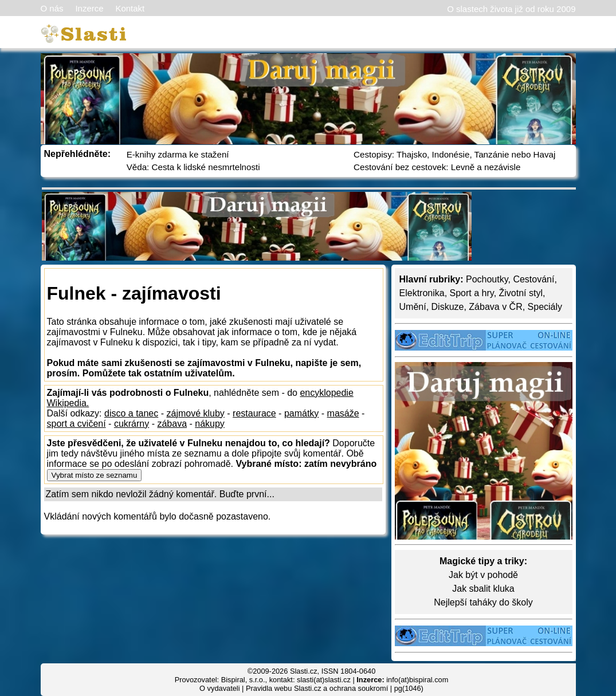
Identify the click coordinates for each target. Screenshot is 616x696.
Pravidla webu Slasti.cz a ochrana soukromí (317, 688)
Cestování (533, 279)
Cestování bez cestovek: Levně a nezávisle (437, 167)
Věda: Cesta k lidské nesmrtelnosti (193, 167)
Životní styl (521, 293)
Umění (413, 307)
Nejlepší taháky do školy (483, 602)
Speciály (545, 307)
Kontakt (130, 8)
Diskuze (448, 307)
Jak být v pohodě (483, 575)
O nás (52, 8)
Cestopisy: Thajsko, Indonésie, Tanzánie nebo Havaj (454, 154)
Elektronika (422, 293)
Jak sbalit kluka (483, 589)
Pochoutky (487, 279)
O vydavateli (219, 688)
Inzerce (89, 8)
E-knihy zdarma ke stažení (178, 154)
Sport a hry (472, 293)
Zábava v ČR (495, 307)
